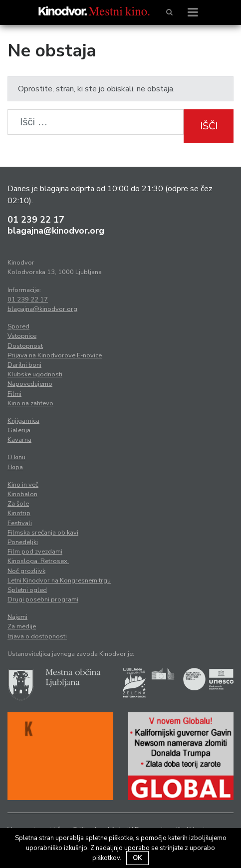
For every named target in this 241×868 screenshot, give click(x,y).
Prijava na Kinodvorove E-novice (55, 355)
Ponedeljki (23, 542)
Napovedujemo (30, 384)
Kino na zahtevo (30, 403)
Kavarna (19, 440)
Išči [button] (209, 126)
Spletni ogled (27, 590)
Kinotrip (19, 513)
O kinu (16, 457)
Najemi (17, 617)
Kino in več (23, 485)
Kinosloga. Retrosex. (38, 561)
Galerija (19, 430)
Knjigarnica (23, 421)
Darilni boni (24, 365)
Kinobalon (22, 494)
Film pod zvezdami (35, 552)
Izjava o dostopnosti (37, 636)
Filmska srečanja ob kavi (43, 533)
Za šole (18, 504)
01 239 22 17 (36, 220)
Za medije (22, 626)
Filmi (14, 394)
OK (137, 858)
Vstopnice (22, 336)
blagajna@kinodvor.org (56, 231)
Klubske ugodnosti (35, 374)
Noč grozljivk (26, 571)
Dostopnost (25, 346)
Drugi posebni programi (43, 599)
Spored (18, 326)
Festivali (20, 523)
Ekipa (15, 467)
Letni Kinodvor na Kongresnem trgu (59, 580)
